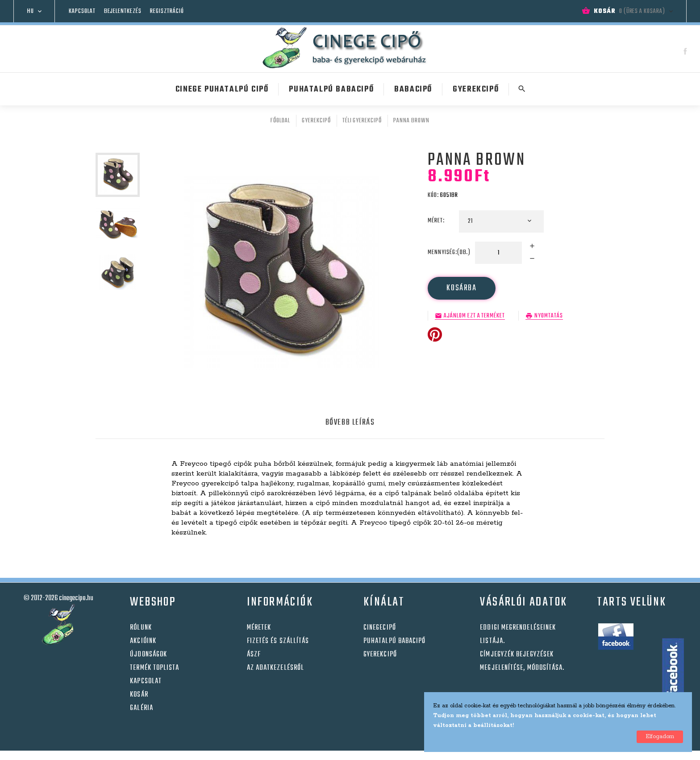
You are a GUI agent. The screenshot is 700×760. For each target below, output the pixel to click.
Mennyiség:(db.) (449, 253)
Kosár (139, 695)
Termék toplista (154, 668)
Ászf (254, 655)
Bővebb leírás (350, 423)
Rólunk (141, 628)
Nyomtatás (549, 316)
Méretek (259, 628)
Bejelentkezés (123, 11)
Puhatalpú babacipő (394, 641)
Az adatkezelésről (275, 668)
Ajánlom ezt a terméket (474, 316)
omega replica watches (387, 755)
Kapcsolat (82, 11)
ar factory (329, 755)
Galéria (142, 708)
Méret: (437, 221)
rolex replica (289, 755)
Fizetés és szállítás (278, 641)
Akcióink (143, 641)
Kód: (433, 195)
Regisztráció (167, 11)
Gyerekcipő (380, 655)
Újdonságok (148, 655)
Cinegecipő (380, 628)
